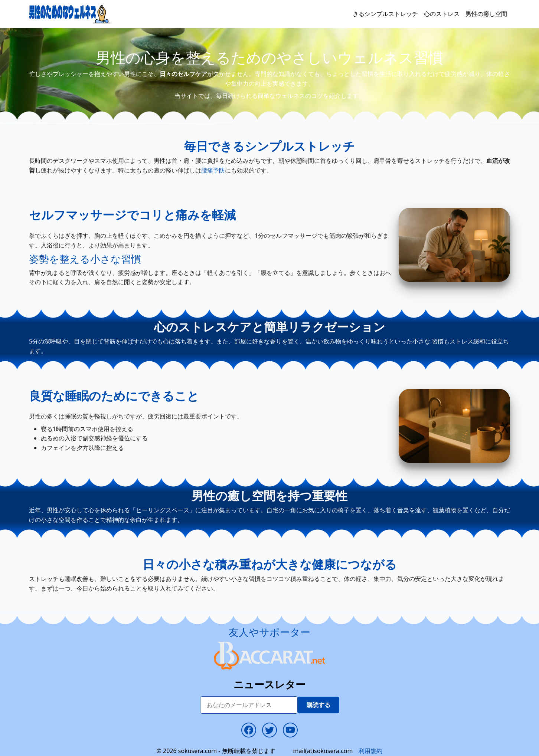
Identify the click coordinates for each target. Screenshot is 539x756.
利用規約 (370, 751)
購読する (318, 705)
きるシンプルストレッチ (385, 14)
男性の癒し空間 (486, 14)
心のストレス (442, 14)
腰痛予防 (213, 170)
